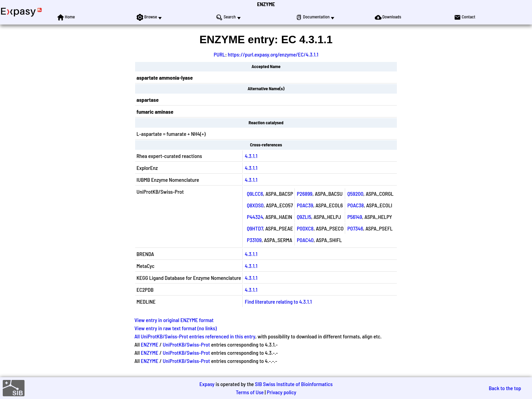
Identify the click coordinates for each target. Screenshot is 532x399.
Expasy (207, 384)
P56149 (355, 217)
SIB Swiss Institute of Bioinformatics (294, 384)
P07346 (355, 228)
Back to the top (505, 388)
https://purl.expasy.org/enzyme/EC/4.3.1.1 (273, 54)
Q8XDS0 (255, 205)
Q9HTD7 (255, 228)
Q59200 (355, 194)
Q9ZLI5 (304, 217)
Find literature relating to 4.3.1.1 (278, 301)
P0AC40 (305, 240)
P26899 (305, 194)
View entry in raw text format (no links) (176, 328)
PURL (220, 54)
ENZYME (266, 4)
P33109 (254, 240)
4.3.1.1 (251, 156)
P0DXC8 (305, 228)
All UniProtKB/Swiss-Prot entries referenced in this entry (195, 336)
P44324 (255, 217)
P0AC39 (305, 205)
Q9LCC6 (255, 194)
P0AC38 (355, 205)
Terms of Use (250, 392)
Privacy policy (282, 392)
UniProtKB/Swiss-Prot (186, 344)
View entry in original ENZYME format (174, 320)
